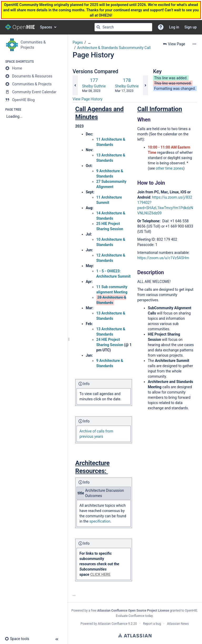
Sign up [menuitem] (191, 27)
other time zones (169, 168)
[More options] (194, 44)
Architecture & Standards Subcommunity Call (114, 48)
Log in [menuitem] (174, 27)
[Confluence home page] (20, 27)
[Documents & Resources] (34, 76)
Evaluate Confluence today (134, 616)
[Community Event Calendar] (34, 92)
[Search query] (123, 27)
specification (100, 521)
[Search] (98, 27)
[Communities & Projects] (34, 84)
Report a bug (152, 624)
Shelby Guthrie (94, 86)
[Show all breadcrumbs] (89, 43)
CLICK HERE (100, 574)
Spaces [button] (46, 27)
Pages (78, 42)
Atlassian (135, 635)
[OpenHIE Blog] (34, 100)
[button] (161, 27)
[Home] (34, 68)
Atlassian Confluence (112, 624)
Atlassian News (178, 624)
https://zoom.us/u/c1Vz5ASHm (163, 258)
